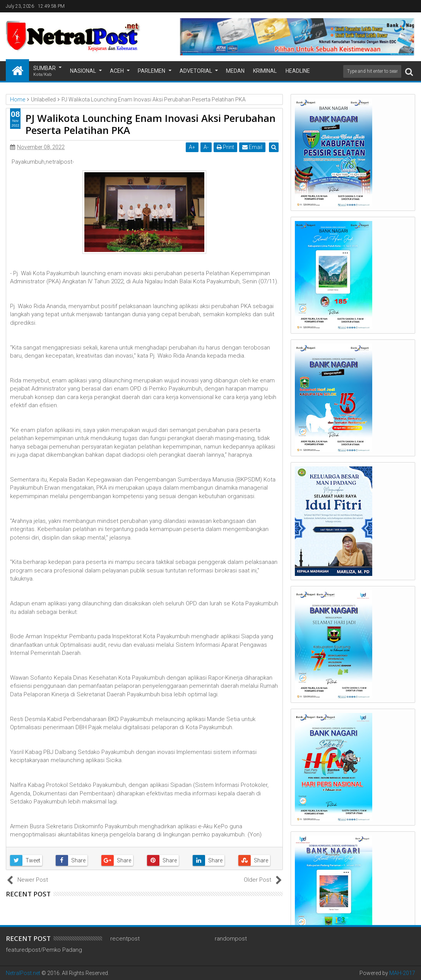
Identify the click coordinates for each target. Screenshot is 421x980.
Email (253, 147)
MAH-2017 (402, 973)
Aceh (117, 71)
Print (226, 147)
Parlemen (151, 71)
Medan (235, 71)
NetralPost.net (23, 973)
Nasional (83, 71)
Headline (298, 71)
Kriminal (265, 71)
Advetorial (196, 71)
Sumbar (44, 71)
